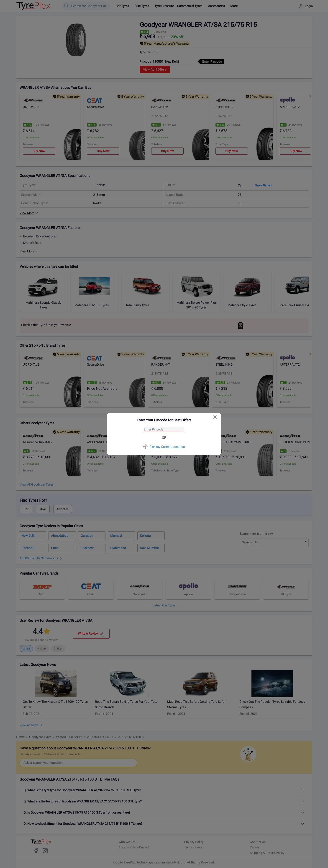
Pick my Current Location (164, 447)
